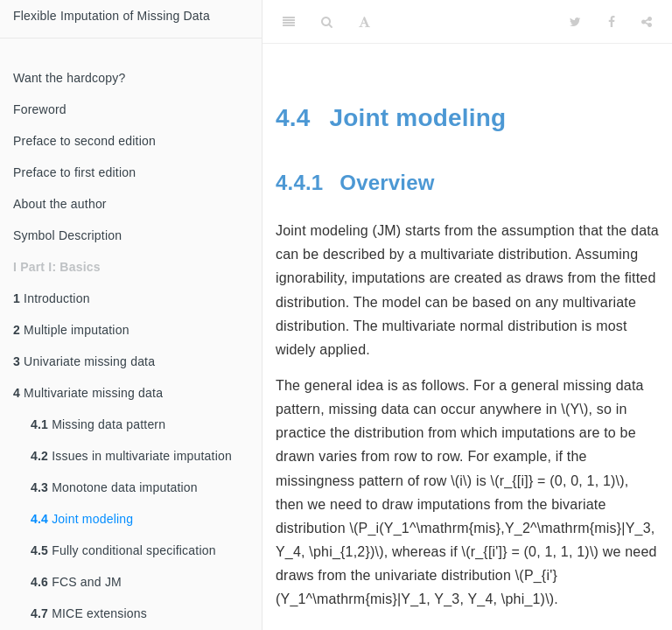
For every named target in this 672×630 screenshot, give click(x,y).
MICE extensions (89, 613)
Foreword (40, 109)
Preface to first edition (74, 172)
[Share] (647, 22)
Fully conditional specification (123, 550)
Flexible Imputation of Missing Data (112, 16)
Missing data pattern (98, 424)
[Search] (327, 22)
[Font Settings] (364, 22)
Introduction (52, 298)
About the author (60, 204)
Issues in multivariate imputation (131, 456)
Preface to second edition (84, 141)
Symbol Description (67, 235)
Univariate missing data (84, 361)
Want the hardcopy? (69, 78)
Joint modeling (82, 519)
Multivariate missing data (88, 393)
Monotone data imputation (114, 487)
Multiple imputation (71, 330)
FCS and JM (76, 582)
